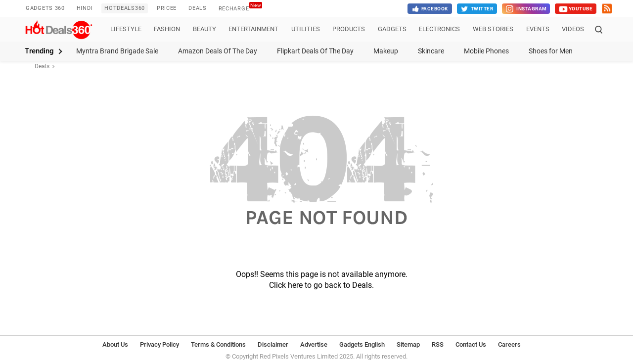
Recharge (241, 7)
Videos (573, 29)
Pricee (167, 8)
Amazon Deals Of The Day (218, 51)
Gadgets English (362, 344)
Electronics (439, 29)
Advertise (314, 344)
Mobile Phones (486, 51)
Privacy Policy (159, 344)
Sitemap (408, 344)
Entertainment (253, 29)
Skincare (431, 51)
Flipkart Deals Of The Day (315, 51)
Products (349, 29)
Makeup (386, 51)
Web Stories (493, 29)
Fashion (167, 29)
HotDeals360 (125, 8)
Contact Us (471, 344)
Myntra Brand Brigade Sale (117, 51)
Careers (509, 344)
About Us (115, 344)
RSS (438, 344)
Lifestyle (126, 29)
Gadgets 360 (45, 8)
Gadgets (392, 29)
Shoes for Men (551, 51)
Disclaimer (273, 344)
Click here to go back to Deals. (321, 285)
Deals (198, 8)
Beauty (204, 29)
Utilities (306, 29)
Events (538, 29)
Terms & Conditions (218, 344)
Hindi (85, 8)
